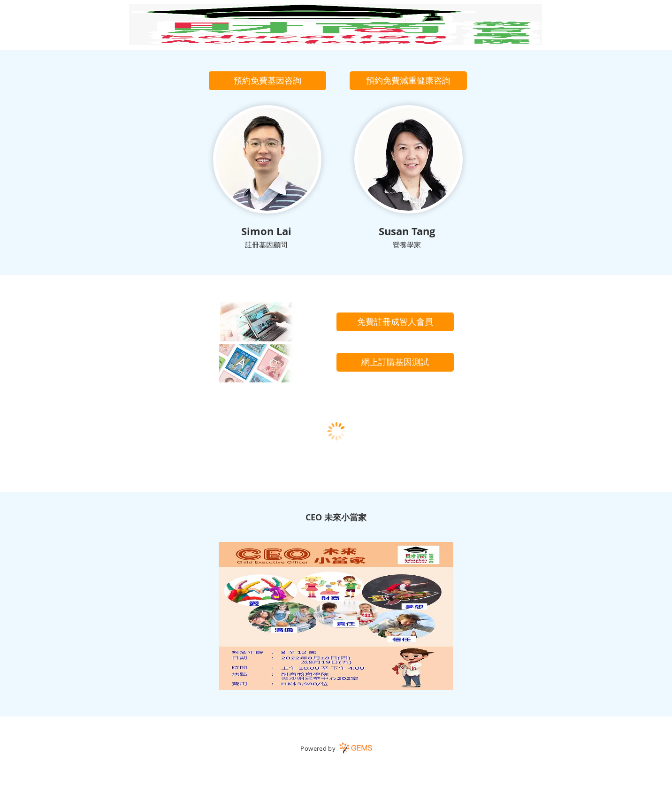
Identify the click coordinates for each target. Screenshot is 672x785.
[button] (267, 81)
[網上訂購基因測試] (395, 362)
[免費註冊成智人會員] (395, 322)
